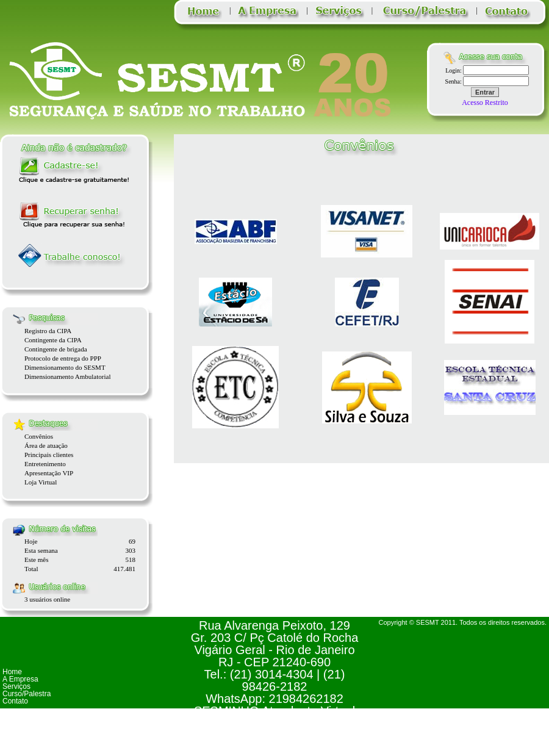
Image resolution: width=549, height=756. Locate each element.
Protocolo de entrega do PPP (63, 358)
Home (12, 672)
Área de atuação (46, 445)
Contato (15, 701)
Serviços (16, 686)
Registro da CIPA (48, 331)
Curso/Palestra (27, 694)
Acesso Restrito (485, 103)
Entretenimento (45, 464)
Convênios (39, 436)
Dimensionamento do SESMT (65, 367)
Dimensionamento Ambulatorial (67, 376)
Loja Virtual (41, 482)
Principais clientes (49, 455)
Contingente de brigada (56, 349)
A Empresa (20, 679)
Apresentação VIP (49, 473)
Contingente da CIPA (53, 340)
